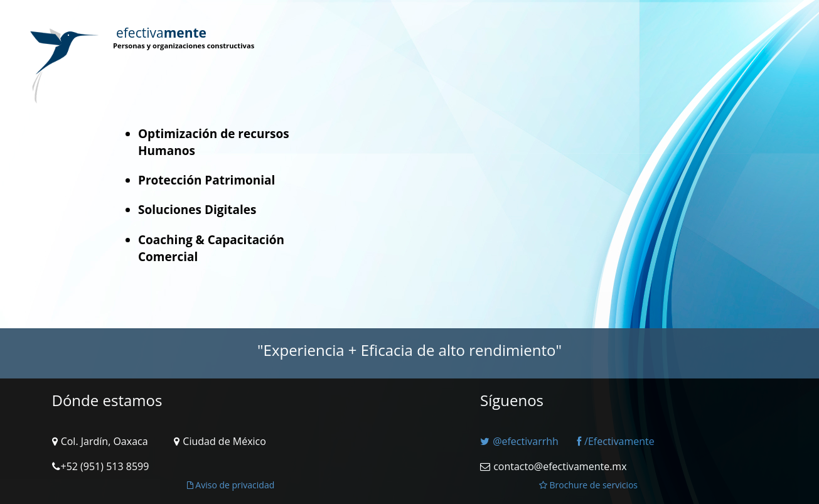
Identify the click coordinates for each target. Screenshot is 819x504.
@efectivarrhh (519, 441)
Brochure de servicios (588, 485)
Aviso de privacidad (231, 485)
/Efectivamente (616, 441)
